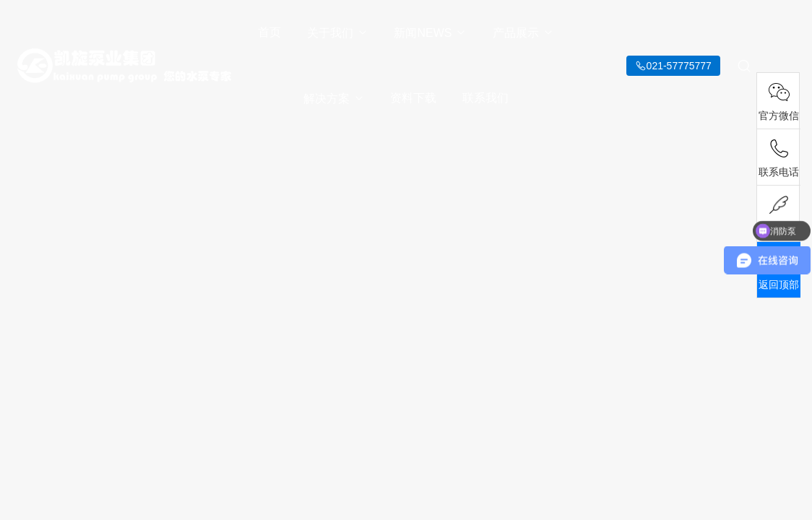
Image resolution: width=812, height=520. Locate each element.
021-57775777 (679, 66)
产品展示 (523, 33)
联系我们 (485, 98)
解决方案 (334, 99)
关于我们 (338, 33)
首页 (269, 32)
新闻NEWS (430, 33)
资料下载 (413, 98)
